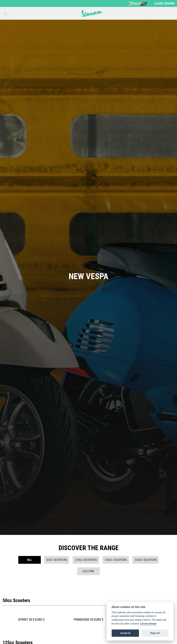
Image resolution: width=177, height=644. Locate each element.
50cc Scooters (57, 560)
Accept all (125, 633)
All (30, 560)
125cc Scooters (86, 560)
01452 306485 (164, 3)
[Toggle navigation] (6, 13)
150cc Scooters (116, 560)
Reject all (155, 633)
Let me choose (148, 624)
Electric (89, 571)
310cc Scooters (146, 560)
